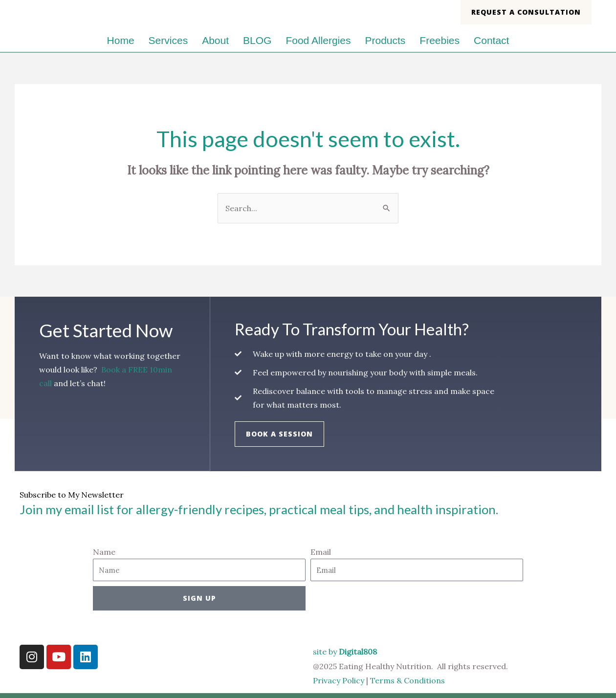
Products (385, 40)
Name (104, 552)
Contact (491, 40)
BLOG (257, 40)
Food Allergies (318, 40)
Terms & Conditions (408, 680)
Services (168, 40)
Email (321, 552)
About (215, 40)
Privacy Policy (339, 680)
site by (345, 652)
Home (121, 40)
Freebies (440, 40)
